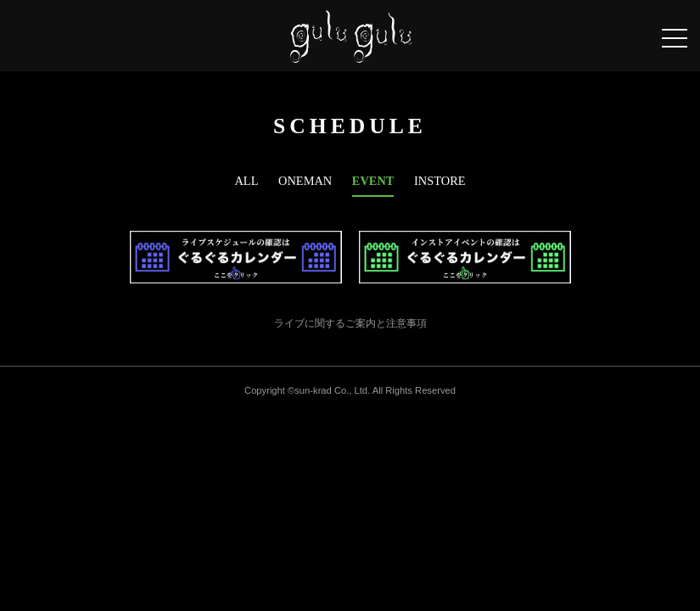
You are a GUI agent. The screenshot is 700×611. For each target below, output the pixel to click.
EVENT (373, 181)
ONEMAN (305, 181)
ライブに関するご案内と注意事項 (350, 323)
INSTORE (440, 181)
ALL (246, 181)
